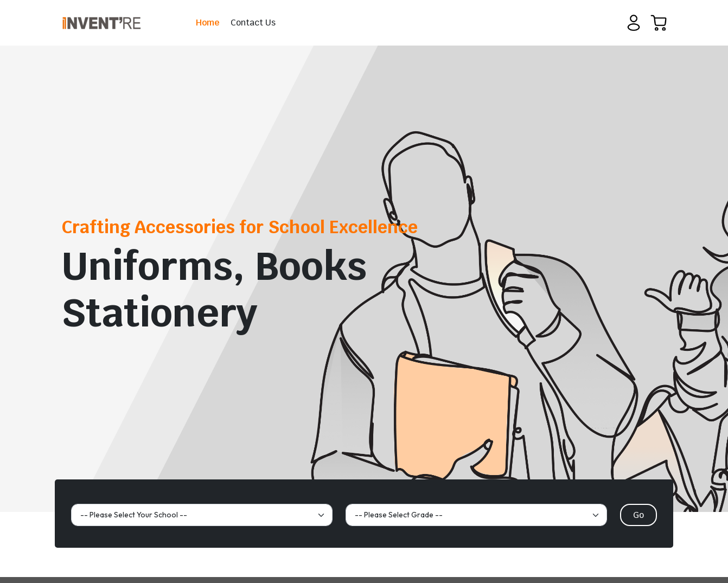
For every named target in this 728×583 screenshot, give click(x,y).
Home (208, 23)
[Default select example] (202, 515)
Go (638, 515)
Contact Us (253, 23)
